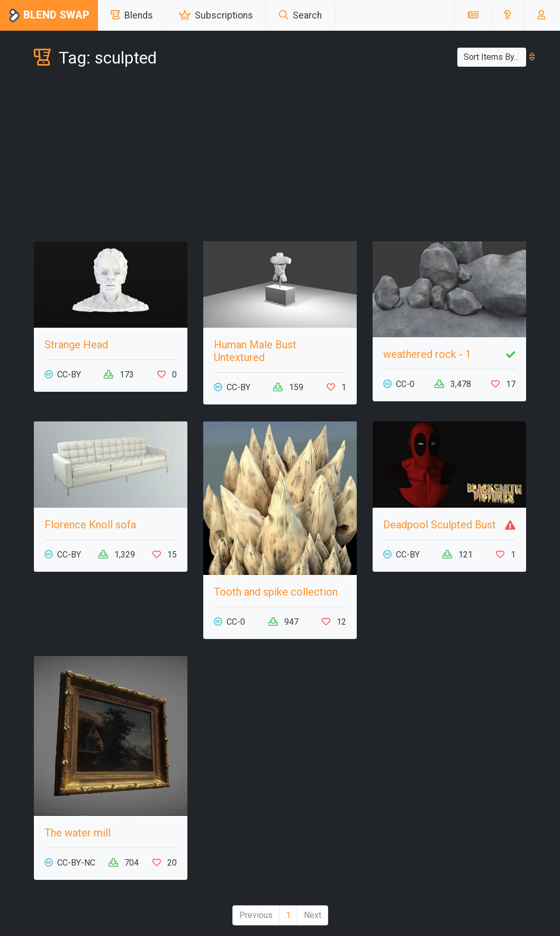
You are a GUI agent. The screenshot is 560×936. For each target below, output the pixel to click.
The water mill (78, 833)
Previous (256, 915)
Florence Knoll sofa (90, 525)
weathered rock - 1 (427, 354)
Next (313, 915)
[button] (507, 15)
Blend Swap (49, 16)
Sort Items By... (495, 57)
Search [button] (300, 15)
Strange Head (76, 345)
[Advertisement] (280, 157)
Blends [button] (132, 15)
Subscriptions (216, 15)
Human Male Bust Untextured (255, 351)
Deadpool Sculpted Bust (440, 525)
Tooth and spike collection (276, 592)
